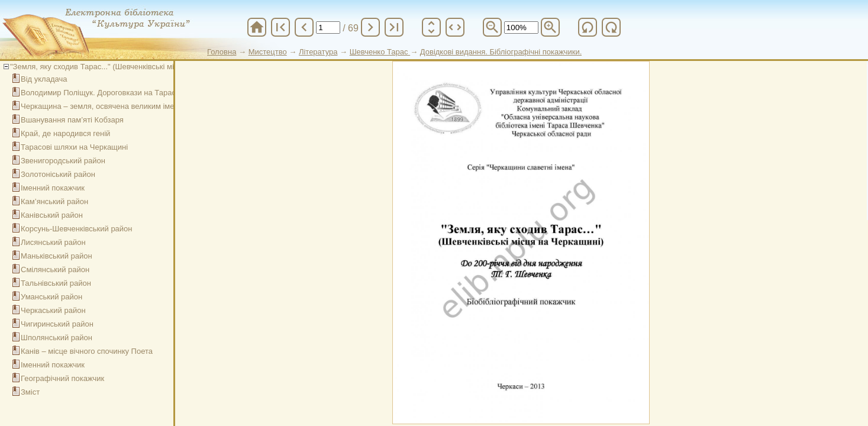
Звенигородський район (63, 161)
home (257, 27)
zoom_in (550, 27)
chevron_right (370, 27)
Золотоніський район (58, 174)
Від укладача (44, 79)
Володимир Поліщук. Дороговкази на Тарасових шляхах (121, 93)
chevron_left (304, 27)
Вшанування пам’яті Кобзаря (72, 120)
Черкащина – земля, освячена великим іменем (104, 106)
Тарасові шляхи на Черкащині (74, 147)
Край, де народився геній (65, 133)
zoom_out (492, 27)
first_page (280, 27)
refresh (588, 27)
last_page (394, 27)
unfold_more (431, 27)
